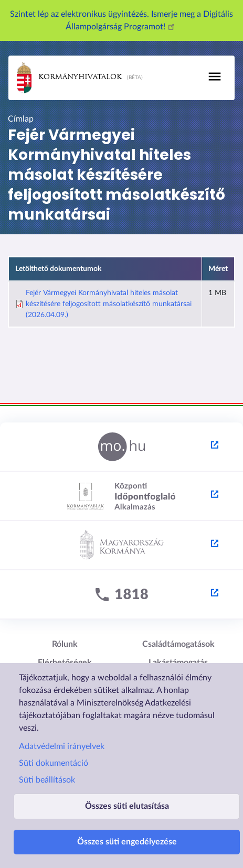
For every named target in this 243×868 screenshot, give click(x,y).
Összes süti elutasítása (127, 806)
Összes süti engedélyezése (127, 842)
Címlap (21, 119)
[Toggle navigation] (215, 77)
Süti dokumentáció (54, 763)
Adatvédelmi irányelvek (62, 746)
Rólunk (65, 644)
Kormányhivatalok (69, 78)
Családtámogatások (178, 644)
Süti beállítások (47, 780)
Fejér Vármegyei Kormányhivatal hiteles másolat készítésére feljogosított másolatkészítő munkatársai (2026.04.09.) (109, 304)
